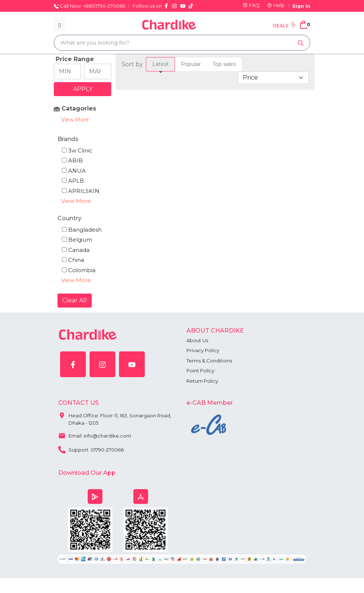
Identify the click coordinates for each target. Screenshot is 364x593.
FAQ (251, 5)
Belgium (77, 240)
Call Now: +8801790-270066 (90, 6)
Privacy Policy (203, 350)
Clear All (75, 300)
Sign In (301, 6)
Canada (76, 250)
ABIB (72, 160)
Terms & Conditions (209, 361)
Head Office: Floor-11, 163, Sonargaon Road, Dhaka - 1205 (115, 417)
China (73, 260)
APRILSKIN (81, 191)
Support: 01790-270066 (91, 449)
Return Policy (202, 381)
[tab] (160, 64)
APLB (73, 181)
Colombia (79, 270)
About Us (197, 340)
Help (276, 5)
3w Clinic (77, 150)
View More (75, 120)
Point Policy (200, 371)
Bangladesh (82, 230)
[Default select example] (273, 78)
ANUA (74, 171)
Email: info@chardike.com (95, 435)
